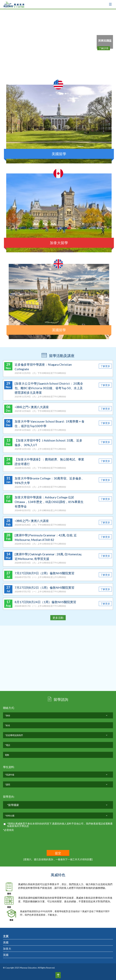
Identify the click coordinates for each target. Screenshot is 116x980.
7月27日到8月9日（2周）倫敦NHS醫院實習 (44, 573)
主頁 (6, 936)
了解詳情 (104, 48)
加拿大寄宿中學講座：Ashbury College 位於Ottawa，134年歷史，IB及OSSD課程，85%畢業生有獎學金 (49, 502)
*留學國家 (13, 806)
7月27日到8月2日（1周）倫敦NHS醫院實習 (44, 587)
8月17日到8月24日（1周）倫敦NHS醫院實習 (45, 602)
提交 (58, 853)
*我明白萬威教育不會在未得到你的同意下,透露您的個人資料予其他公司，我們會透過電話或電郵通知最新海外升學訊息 (60, 825)
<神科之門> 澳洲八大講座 (32, 407)
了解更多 (105, 366)
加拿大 (7, 949)
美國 (6, 942)
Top (58, 975)
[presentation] (26, 838)
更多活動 (58, 618)
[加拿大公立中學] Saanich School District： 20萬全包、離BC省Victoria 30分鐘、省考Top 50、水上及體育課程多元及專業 (49, 388)
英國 (6, 955)
